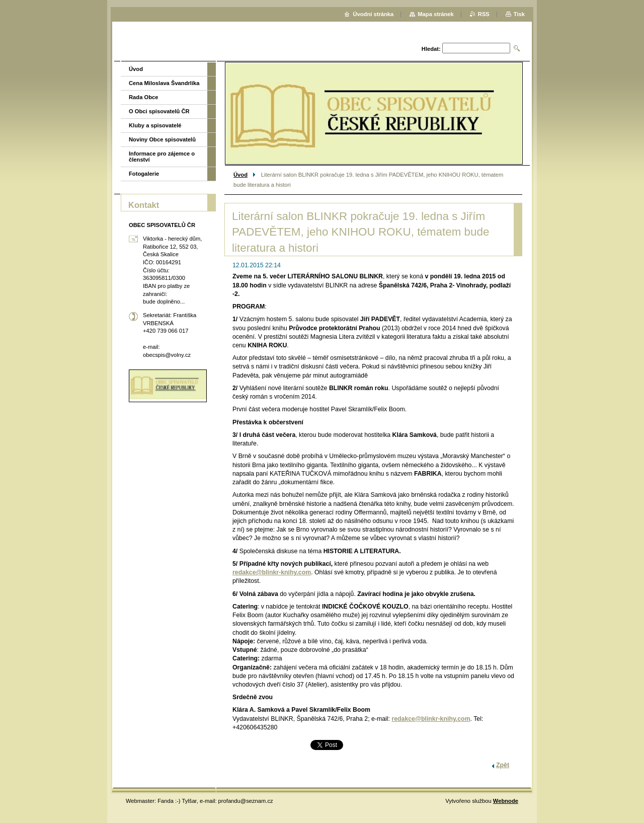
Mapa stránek (436, 14)
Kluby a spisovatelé (155, 125)
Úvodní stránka (373, 14)
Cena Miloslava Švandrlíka (164, 83)
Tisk (519, 14)
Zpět (503, 765)
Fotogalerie (144, 174)
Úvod (240, 175)
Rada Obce (143, 97)
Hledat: (431, 49)
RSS (484, 14)
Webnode (506, 801)
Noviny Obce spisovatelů (162, 139)
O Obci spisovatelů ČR (159, 111)
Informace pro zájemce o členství (162, 157)
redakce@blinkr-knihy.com (272, 572)
